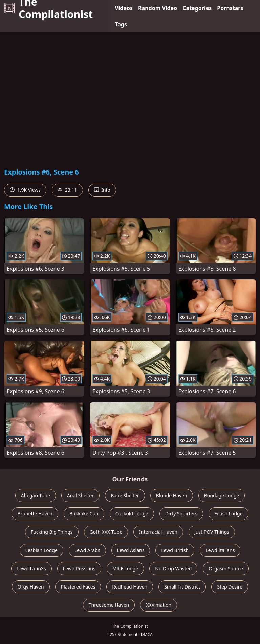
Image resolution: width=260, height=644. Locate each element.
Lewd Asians (131, 550)
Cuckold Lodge (132, 514)
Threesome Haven (109, 605)
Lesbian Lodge (41, 550)
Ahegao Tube (36, 495)
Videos (124, 8)
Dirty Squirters (181, 514)
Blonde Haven (172, 495)
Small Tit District (182, 587)
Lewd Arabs (87, 550)
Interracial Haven (158, 532)
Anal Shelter (80, 495)
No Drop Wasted (173, 568)
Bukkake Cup (84, 514)
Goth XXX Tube (106, 532)
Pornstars (230, 8)
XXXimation (159, 605)
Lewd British (175, 550)
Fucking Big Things (52, 532)
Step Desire (230, 587)
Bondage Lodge (222, 495)
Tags (121, 24)
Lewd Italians (220, 550)
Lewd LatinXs (31, 568)
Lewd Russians (79, 568)
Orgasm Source (226, 568)
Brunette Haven (35, 514)
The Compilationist (48, 8)
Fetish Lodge (229, 514)
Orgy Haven (31, 587)
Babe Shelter (125, 495)
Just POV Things (212, 532)
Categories (197, 8)
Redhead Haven (130, 587)
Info (102, 190)
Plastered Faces (78, 587)
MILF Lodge (125, 568)
